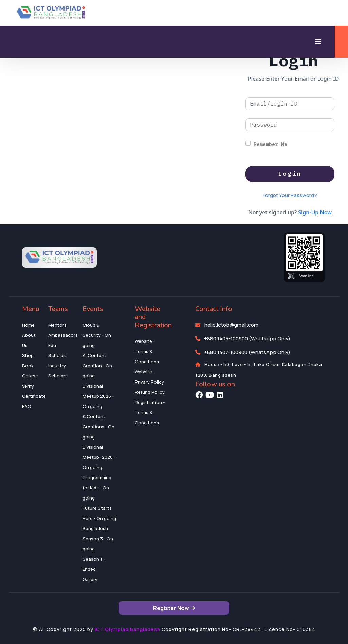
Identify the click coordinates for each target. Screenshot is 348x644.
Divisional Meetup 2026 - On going (98, 396)
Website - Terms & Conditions (147, 351)
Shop (28, 355)
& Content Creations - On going (98, 427)
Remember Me (270, 144)
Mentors (57, 325)
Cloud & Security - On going (97, 335)
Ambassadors (63, 335)
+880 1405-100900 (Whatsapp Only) (247, 339)
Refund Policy (150, 392)
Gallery (90, 579)
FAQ (27, 406)
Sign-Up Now (315, 212)
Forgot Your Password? (290, 195)
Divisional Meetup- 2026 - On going (99, 457)
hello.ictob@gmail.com (231, 325)
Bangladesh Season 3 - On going (98, 539)
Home (28, 325)
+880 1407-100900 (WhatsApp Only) (247, 352)
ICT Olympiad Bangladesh (127, 629)
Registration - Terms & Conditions (150, 412)
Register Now (174, 608)
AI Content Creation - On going (97, 366)
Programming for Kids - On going (97, 488)
